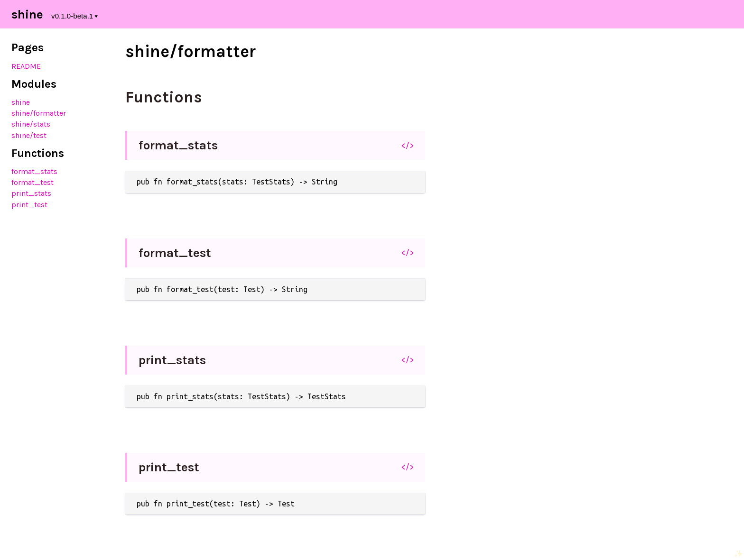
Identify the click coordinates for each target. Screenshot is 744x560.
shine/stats (31, 124)
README (26, 66)
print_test (29, 205)
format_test (33, 182)
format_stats (34, 171)
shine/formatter (39, 113)
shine (21, 102)
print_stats (31, 193)
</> (408, 146)
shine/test (29, 135)
